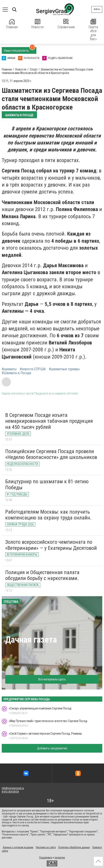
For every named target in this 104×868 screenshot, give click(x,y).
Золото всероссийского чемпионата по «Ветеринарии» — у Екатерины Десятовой (51, 545)
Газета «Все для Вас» (93, 30)
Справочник (66, 24)
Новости (37, 24)
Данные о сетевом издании (18, 847)
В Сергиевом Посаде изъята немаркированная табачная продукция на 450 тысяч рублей (49, 421)
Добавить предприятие (52, 748)
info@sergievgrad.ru (13, 788)
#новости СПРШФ (33, 369)
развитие (60, 858)
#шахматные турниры (64, 369)
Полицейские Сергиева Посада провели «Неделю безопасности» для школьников (51, 454)
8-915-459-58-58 (10, 792)
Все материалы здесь (52, 679)
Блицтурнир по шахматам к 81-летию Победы (47, 485)
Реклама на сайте (46, 847)
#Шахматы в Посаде (17, 373)
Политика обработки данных (74, 847)
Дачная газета (31, 640)
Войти (97, 9)
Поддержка (46, 858)
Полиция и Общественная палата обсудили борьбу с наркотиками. (42, 575)
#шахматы (9, 369)
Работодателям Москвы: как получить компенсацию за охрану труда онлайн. (48, 515)
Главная (12, 24)
